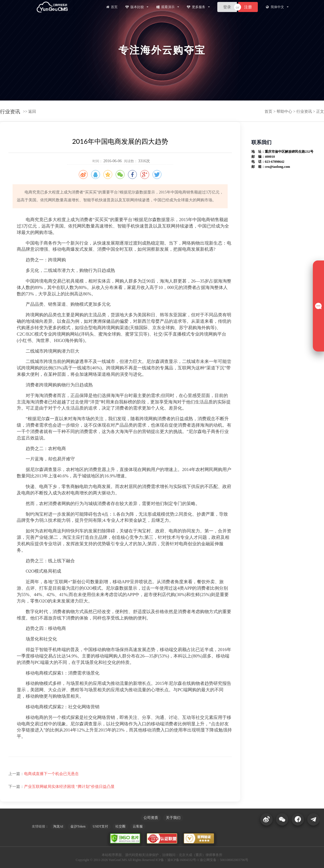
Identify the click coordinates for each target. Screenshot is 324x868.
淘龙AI (58, 826)
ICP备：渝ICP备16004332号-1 (177, 860)
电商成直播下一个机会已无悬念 (51, 774)
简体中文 (277, 7)
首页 (111, 7)
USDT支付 (100, 826)
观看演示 (167, 7)
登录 (227, 7)
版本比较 (137, 7)
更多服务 (198, 7)
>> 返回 (29, 112)
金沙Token (78, 826)
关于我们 (173, 818)
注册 (248, 7)
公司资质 (151, 818)
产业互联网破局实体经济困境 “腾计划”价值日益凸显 (69, 787)
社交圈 (120, 826)
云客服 (138, 826)
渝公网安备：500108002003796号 (224, 860)
